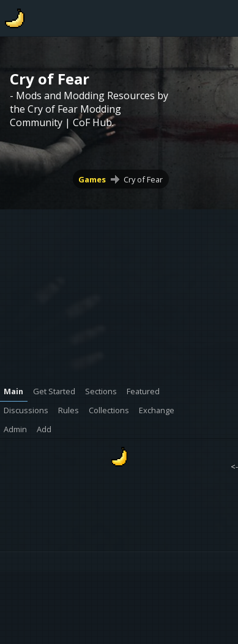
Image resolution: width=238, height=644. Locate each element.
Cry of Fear (143, 179)
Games (92, 179)
